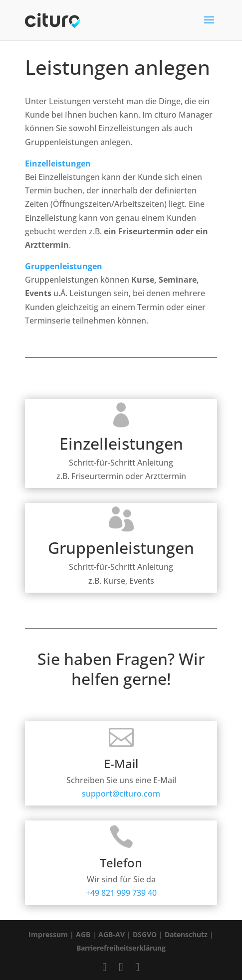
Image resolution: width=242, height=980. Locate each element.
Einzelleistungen (58, 163)
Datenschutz (186, 934)
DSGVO (145, 934)
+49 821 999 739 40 (121, 880)
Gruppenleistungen (64, 266)
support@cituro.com (121, 781)
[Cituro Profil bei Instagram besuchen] (121, 966)
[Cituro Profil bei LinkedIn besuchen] (137, 966)
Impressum (48, 934)
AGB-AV (112, 934)
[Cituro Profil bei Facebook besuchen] (105, 966)
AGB (83, 934)
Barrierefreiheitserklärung (121, 948)
